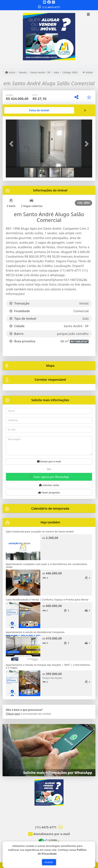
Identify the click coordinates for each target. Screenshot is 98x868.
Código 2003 (70, 72)
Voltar (88, 72)
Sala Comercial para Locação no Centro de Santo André (40, 531)
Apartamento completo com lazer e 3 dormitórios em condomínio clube (46, 565)
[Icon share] (45, 2)
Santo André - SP (40, 72)
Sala (56, 72)
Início (10, 72)
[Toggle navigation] (88, 15)
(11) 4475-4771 (51, 7)
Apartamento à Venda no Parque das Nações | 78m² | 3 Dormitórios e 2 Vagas (48, 666)
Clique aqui (13, 714)
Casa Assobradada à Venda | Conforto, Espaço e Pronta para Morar (47, 599)
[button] (12, 144)
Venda (23, 72)
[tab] (39, 110)
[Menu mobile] (49, 37)
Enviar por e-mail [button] (49, 461)
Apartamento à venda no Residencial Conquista (35, 632)
